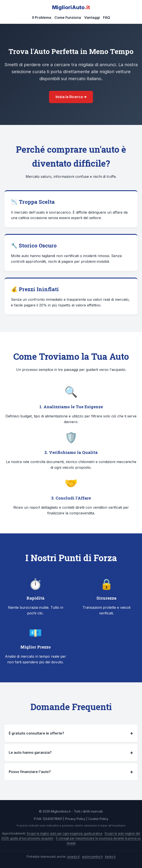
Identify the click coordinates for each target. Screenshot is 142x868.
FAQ (107, 17)
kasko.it (110, 857)
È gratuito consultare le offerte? (71, 733)
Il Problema (42, 17)
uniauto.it (73, 857)
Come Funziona (68, 17)
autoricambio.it (92, 857)
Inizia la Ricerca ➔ (71, 97)
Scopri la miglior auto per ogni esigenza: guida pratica (64, 833)
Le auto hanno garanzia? (71, 753)
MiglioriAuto (71, 7)
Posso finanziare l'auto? (71, 772)
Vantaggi (92, 17)
